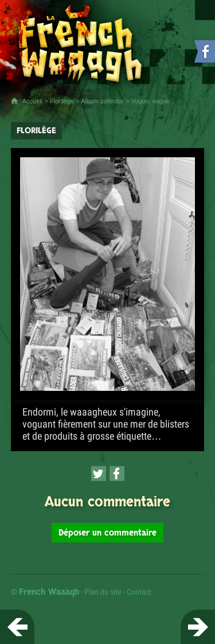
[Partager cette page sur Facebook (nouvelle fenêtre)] (117, 474)
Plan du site (103, 592)
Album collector (102, 101)
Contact (139, 592)
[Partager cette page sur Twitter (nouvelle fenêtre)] (99, 474)
